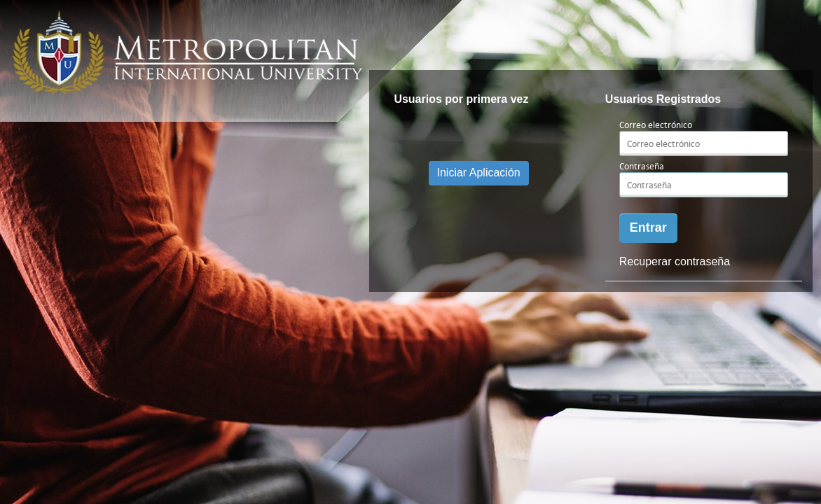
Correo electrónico (656, 125)
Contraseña (642, 166)
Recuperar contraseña (675, 261)
